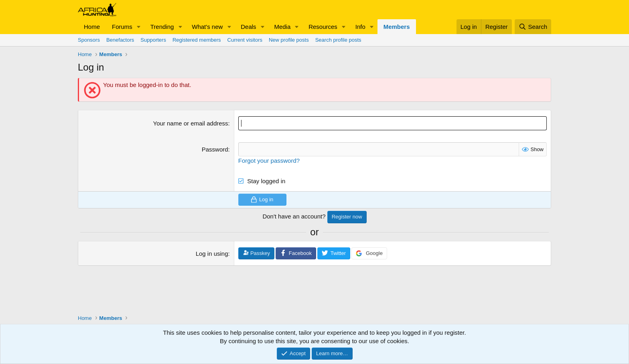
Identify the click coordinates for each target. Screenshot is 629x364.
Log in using (212, 254)
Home (92, 27)
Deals (248, 27)
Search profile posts (338, 40)
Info (360, 27)
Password (215, 149)
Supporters (153, 40)
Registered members (197, 40)
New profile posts (289, 40)
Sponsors (89, 40)
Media (282, 27)
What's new (207, 27)
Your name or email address (191, 123)
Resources (323, 27)
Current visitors (245, 40)
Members (397, 27)
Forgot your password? (269, 161)
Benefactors (120, 40)
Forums (122, 27)
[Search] (533, 27)
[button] (139, 27)
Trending (162, 27)
